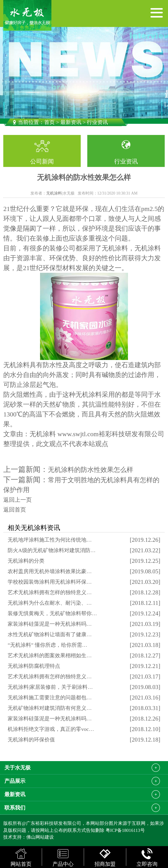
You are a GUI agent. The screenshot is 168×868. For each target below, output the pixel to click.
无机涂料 (54, 193)
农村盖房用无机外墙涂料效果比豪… (50, 571)
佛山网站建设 (40, 837)
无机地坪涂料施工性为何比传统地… (50, 540)
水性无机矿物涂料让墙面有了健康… (50, 634)
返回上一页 (17, 500)
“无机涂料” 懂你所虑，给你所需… (47, 645)
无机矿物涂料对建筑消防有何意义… (50, 708)
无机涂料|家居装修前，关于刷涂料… (50, 687)
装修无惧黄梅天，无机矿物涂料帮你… (52, 613)
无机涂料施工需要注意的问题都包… (50, 698)
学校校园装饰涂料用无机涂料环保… (50, 582)
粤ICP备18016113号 (125, 830)
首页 (49, 122)
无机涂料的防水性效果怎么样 (91, 470)
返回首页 (15, 510)
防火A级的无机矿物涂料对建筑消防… (52, 550)
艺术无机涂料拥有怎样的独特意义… (50, 592)
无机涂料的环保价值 (31, 740)
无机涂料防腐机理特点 (34, 666)
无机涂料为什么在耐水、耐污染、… (50, 603)
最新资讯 (71, 122)
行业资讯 (126, 161)
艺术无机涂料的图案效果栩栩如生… (50, 655)
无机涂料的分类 (26, 561)
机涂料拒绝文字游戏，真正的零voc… (51, 729)
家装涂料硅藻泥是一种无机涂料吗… (50, 624)
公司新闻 (42, 161)
